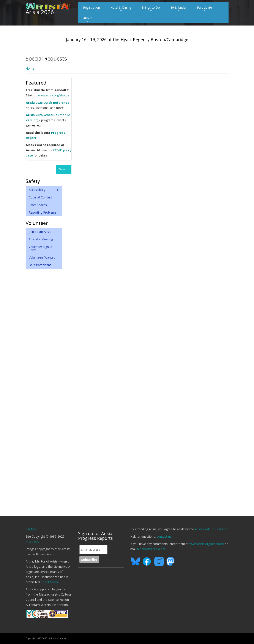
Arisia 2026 (40, 12)
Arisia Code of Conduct (211, 529)
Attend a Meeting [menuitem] (41, 239)
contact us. (164, 536)
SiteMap (31, 529)
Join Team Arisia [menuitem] (40, 232)
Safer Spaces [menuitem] (38, 205)
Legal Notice (50, 582)
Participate (204, 9)
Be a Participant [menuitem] (40, 265)
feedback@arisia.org (151, 549)
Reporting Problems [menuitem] (43, 212)
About (88, 20)
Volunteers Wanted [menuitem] (42, 257)
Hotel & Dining (121, 9)
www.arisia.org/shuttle (54, 95)
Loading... (153, 294)
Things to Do (151, 9)
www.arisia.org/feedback (207, 544)
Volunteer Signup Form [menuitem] (40, 248)
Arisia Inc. (32, 542)
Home (30, 68)
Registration (92, 7)
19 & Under (178, 9)
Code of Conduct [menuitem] (41, 197)
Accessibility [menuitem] (43, 191)
